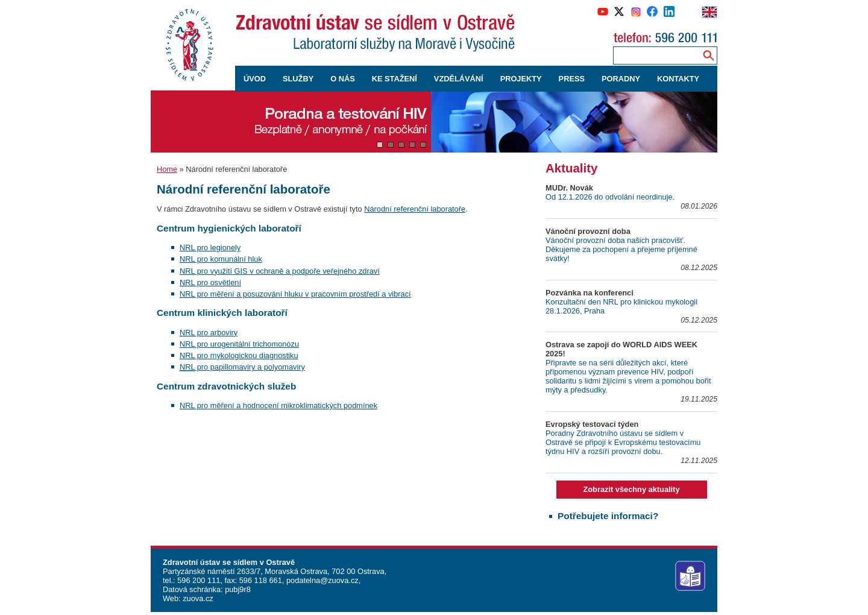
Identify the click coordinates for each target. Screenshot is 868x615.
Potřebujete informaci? (608, 516)
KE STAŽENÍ (395, 79)
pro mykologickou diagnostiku (239, 355)
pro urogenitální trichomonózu (239, 344)
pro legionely (210, 248)
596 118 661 (259, 580)
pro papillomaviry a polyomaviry (242, 367)
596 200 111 (198, 580)
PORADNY (621, 79)
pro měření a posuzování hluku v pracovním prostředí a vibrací (295, 294)
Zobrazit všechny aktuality (631, 489)
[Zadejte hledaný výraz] (655, 55)
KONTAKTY (678, 79)
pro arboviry (209, 333)
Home (167, 169)
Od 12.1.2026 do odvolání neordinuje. (610, 197)
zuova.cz (198, 598)
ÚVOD (255, 79)
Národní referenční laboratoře (415, 209)
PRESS (572, 79)
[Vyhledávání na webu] (709, 55)
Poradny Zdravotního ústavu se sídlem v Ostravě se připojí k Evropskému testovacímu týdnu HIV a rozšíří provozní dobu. (623, 442)
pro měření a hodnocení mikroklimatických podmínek (278, 405)
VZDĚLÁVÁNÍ (459, 79)
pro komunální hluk (221, 259)
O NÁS (343, 79)
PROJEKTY (521, 79)
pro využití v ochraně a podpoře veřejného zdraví (280, 271)
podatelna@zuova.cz (322, 580)
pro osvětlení (210, 282)
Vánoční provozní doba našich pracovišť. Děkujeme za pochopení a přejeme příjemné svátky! (621, 249)
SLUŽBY (298, 79)
